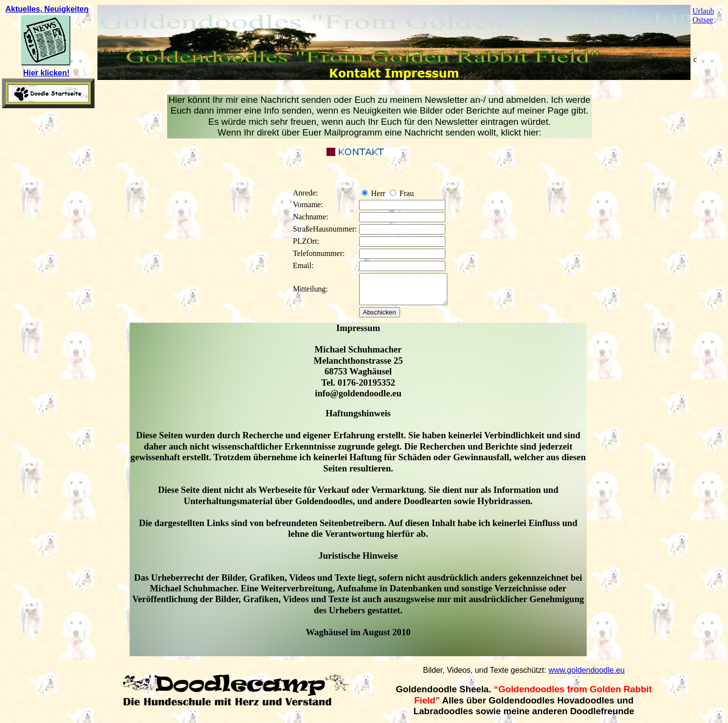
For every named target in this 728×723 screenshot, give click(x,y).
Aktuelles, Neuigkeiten (47, 9)
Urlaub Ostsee (703, 15)
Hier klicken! (46, 73)
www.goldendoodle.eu (586, 676)
